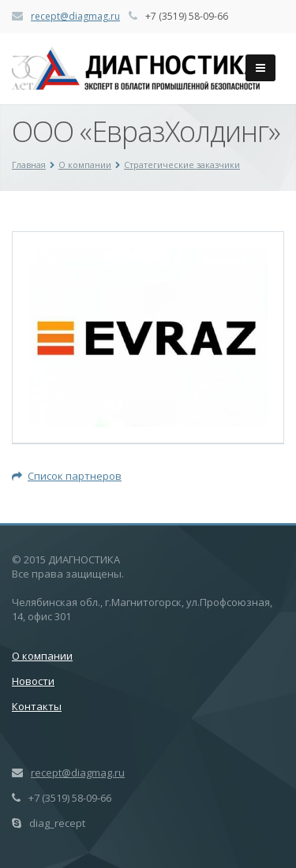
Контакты (37, 706)
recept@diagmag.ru (75, 16)
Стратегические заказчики (182, 165)
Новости (33, 681)
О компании (85, 165)
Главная (29, 165)
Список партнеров (67, 476)
